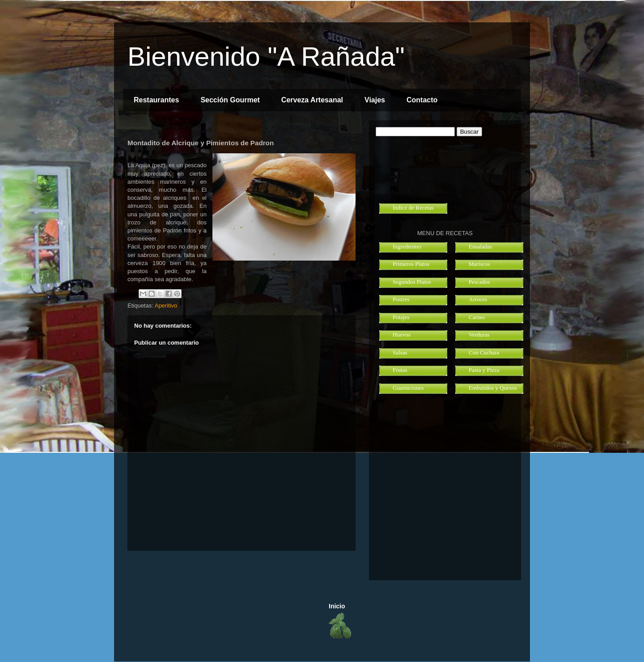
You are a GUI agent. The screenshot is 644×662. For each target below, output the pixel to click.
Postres (401, 299)
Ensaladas (480, 247)
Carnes (477, 317)
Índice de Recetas (413, 208)
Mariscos (479, 264)
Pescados (479, 282)
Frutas (400, 370)
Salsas (400, 352)
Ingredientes (407, 247)
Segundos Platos (412, 282)
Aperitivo (166, 306)
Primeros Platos (411, 264)
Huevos (402, 335)
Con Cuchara (484, 352)
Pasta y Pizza (484, 370)
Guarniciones (408, 388)
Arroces (478, 299)
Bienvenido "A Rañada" (266, 57)
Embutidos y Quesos (493, 388)
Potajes (401, 317)
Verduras (479, 335)
